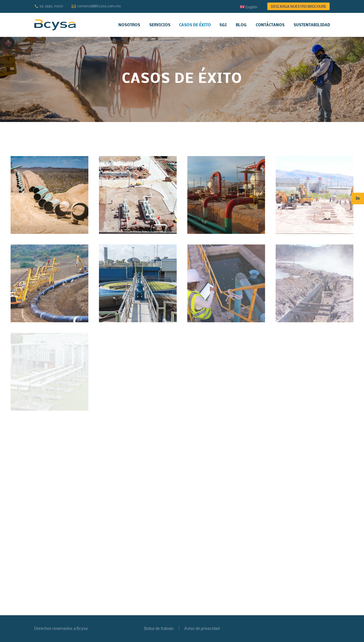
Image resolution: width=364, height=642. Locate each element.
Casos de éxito (195, 25)
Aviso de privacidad (202, 629)
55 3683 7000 (51, 6)
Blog (241, 25)
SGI (223, 25)
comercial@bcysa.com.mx (99, 6)
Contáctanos (270, 25)
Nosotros (129, 25)
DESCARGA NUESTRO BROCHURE (298, 7)
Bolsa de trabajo (159, 629)
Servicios (160, 25)
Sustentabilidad (312, 25)
